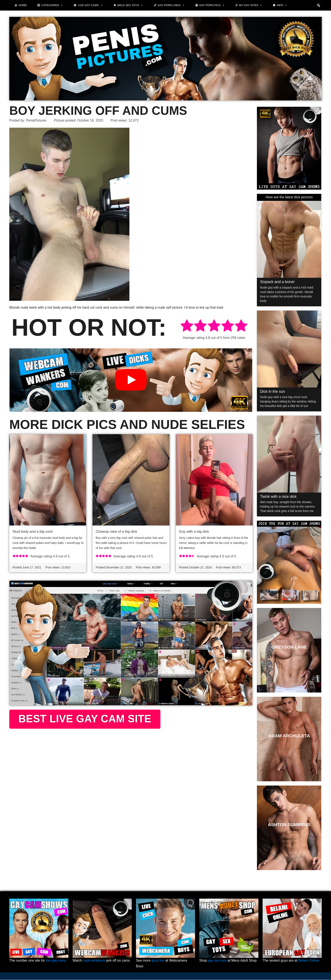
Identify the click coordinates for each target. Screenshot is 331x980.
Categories (52, 5)
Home (23, 5)
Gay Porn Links (171, 5)
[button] (319, 5)
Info (282, 5)
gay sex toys (218, 961)
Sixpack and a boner (277, 282)
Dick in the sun (273, 391)
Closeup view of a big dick (116, 532)
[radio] (187, 326)
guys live (158, 961)
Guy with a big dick (194, 532)
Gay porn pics (212, 5)
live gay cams (56, 961)
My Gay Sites (251, 5)
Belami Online (309, 961)
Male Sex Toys (130, 5)
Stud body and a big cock (33, 532)
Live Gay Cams (90, 5)
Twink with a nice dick (278, 497)
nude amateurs (94, 961)
